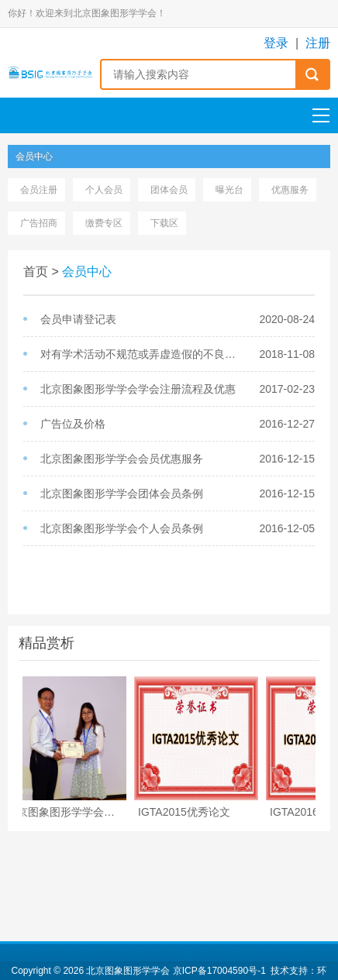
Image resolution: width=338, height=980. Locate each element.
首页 (36, 272)
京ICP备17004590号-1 (219, 971)
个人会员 (104, 190)
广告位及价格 (73, 424)
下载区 (164, 223)
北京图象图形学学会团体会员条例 (122, 493)
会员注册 (39, 190)
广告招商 (39, 223)
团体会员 (169, 190)
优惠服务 (290, 190)
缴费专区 (104, 223)
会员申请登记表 (78, 319)
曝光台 (229, 190)
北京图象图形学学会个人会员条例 (122, 528)
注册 (318, 43)
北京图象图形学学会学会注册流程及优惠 (138, 389)
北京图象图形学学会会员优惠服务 (122, 459)
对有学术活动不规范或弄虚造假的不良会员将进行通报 (142, 354)
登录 (276, 43)
